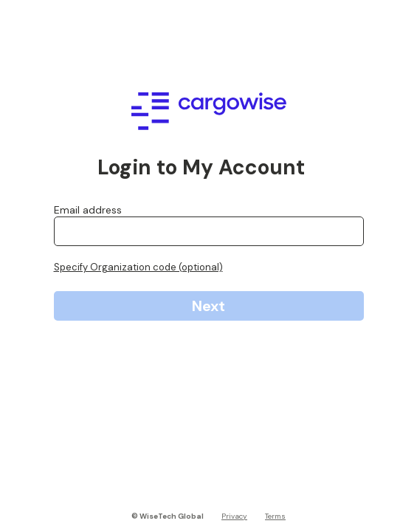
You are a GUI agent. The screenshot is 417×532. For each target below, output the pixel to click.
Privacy (234, 516)
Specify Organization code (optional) (138, 267)
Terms (275, 516)
